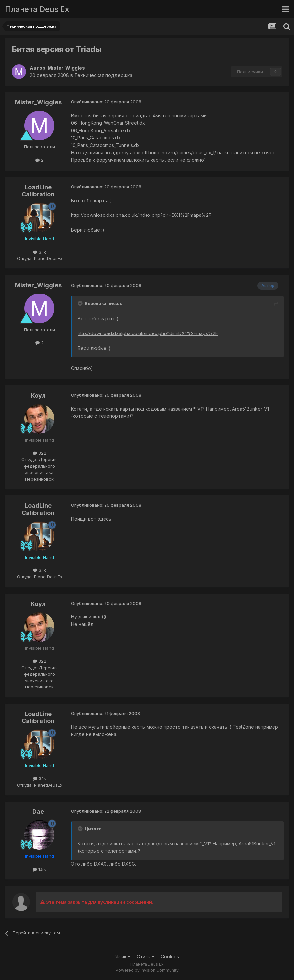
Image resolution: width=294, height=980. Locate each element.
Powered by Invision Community (147, 970)
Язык (123, 956)
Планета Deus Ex (37, 9)
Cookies (170, 956)
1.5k (39, 869)
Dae (38, 812)
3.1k (40, 252)
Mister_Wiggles (66, 68)
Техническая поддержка (103, 75)
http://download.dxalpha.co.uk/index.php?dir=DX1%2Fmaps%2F (141, 215)
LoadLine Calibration (38, 191)
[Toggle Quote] (81, 303)
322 (40, 453)
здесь (105, 519)
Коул (38, 395)
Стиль (146, 956)
